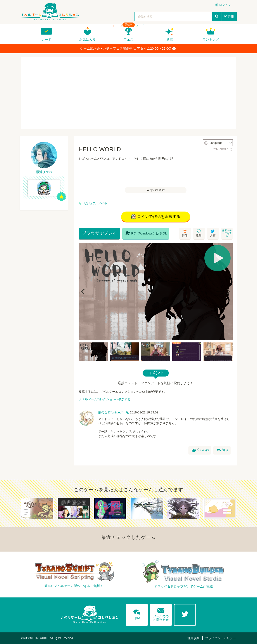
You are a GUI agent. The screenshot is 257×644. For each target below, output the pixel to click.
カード (46, 39)
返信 (223, 450)
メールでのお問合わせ (161, 614)
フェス (128, 39)
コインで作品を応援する (156, 217)
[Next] (228, 292)
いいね (200, 450)
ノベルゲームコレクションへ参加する (105, 399)
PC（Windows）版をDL (146, 233)
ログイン (225, 5)
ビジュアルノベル (95, 203)
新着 (170, 39)
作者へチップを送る (227, 233)
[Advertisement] (129, 93)
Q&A (137, 614)
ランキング (211, 39)
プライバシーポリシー (221, 638)
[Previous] (83, 292)
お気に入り (87, 39)
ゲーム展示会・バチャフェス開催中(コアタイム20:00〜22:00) (128, 49)
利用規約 (193, 638)
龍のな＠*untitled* (110, 412)
